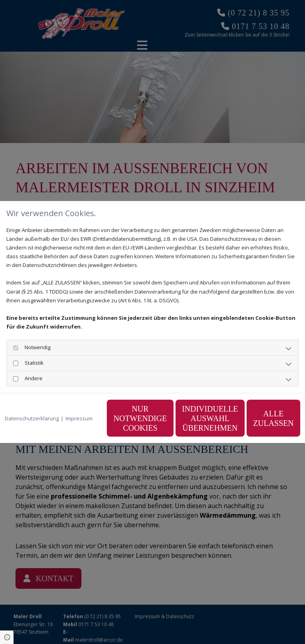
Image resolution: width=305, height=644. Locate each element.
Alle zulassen (263, 423)
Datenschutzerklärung (32, 398)
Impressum (79, 398)
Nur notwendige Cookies (112, 423)
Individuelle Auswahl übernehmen (188, 423)
